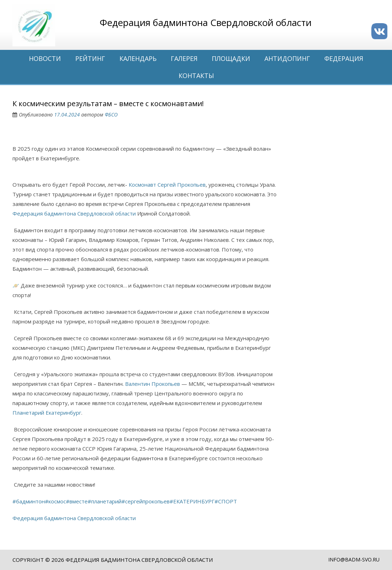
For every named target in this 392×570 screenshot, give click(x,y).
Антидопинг (287, 58)
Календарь (138, 58)
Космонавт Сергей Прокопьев (167, 185)
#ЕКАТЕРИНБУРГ (192, 501)
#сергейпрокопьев (146, 501)
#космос (55, 501)
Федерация (344, 58)
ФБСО (111, 115)
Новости (45, 58)
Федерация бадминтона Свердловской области (74, 213)
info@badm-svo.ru (354, 559)
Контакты (196, 76)
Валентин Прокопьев (153, 384)
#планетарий (105, 501)
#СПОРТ (226, 501)
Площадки (231, 58)
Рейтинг (90, 58)
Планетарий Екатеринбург (47, 413)
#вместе (77, 501)
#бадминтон (29, 501)
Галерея (184, 58)
